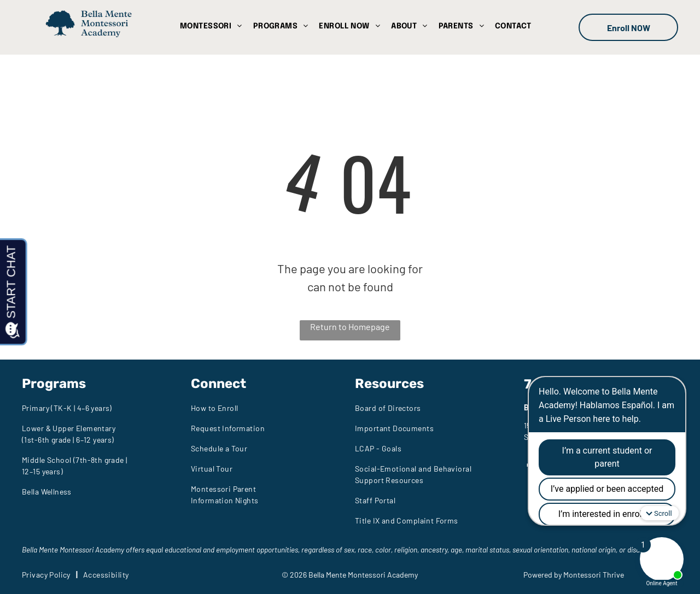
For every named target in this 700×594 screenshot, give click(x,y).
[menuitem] (211, 27)
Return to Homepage (350, 327)
